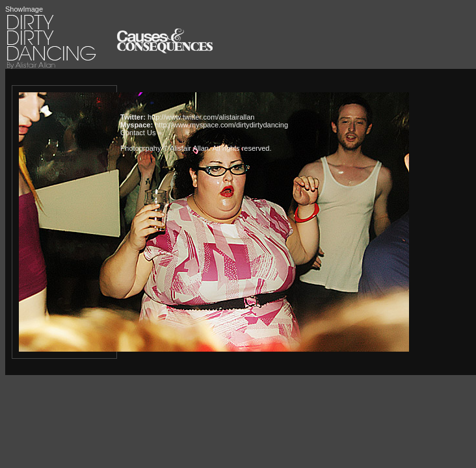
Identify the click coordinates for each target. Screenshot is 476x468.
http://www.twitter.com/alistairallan (201, 117)
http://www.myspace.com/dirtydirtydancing (221, 125)
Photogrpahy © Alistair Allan (165, 148)
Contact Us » (141, 133)
